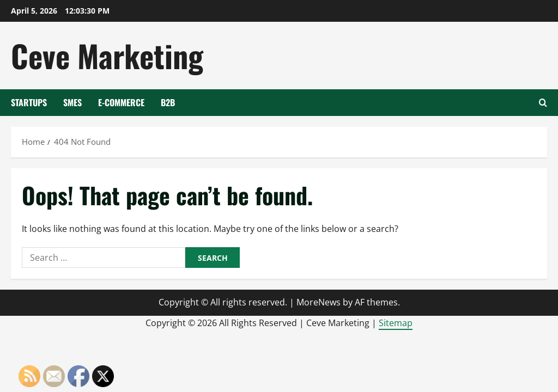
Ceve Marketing (107, 55)
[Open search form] (543, 103)
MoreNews (319, 302)
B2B (168, 102)
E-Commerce (121, 102)
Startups (29, 102)
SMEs (72, 102)
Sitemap (396, 323)
